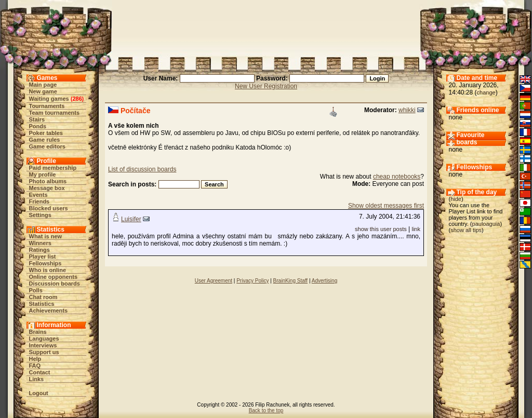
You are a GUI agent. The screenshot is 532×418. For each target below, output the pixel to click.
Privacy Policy (252, 281)
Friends (39, 201)
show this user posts (381, 229)
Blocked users (49, 208)
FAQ (35, 366)
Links (37, 379)
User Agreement (214, 281)
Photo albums (48, 181)
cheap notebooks (397, 177)
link (416, 229)
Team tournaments (55, 113)
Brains (38, 332)
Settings (40, 215)
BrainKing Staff (291, 281)
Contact (40, 372)
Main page (43, 85)
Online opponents (54, 277)
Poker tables (46, 133)
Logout (39, 393)
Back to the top (266, 410)
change (486, 92)
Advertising (324, 281)
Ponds (38, 126)
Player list (43, 257)
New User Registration (266, 86)
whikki (407, 110)
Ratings (39, 250)
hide (456, 199)
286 (77, 99)
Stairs (37, 119)
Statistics (42, 304)
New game (43, 91)
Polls (36, 290)
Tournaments (47, 106)
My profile (43, 174)
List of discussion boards (142, 169)
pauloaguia (486, 224)
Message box (47, 188)
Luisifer (131, 219)
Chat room (43, 297)
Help (35, 359)
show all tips (466, 230)
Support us (44, 352)
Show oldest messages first (386, 206)
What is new (46, 236)
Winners (40, 243)
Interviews (43, 345)
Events (38, 195)
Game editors (47, 146)
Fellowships (45, 263)
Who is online (48, 270)
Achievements (49, 311)
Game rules (45, 140)
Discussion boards (55, 284)
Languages (44, 339)
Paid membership (53, 168)
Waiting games (49, 99)
